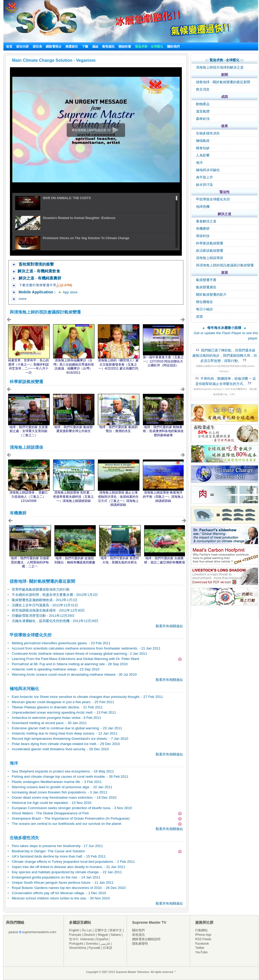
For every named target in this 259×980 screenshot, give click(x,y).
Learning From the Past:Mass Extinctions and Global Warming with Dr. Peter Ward (75, 659)
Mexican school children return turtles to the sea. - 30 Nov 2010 (61, 898)
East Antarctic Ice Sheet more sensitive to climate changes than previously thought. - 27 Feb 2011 (87, 697)
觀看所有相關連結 (169, 626)
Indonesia (87, 939)
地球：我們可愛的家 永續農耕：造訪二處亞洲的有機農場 (165, 560)
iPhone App (203, 935)
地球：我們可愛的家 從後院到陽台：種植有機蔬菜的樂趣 (75, 560)
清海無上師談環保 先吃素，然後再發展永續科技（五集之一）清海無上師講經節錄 (74, 497)
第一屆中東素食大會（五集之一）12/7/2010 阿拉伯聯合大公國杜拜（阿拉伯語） (163, 361)
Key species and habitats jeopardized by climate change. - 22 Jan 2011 (67, 872)
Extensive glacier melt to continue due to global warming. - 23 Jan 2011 (67, 728)
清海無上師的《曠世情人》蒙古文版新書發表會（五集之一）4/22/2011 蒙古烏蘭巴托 (118, 364)
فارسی (105, 944)
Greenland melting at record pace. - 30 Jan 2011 (49, 723)
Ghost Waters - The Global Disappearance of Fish (50, 813)
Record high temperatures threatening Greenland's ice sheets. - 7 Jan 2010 (70, 739)
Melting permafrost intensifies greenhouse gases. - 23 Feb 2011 (61, 643)
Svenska (92, 944)
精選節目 (72, 47)
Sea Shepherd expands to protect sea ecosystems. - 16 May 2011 (63, 771)
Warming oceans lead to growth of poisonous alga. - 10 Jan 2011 (62, 787)
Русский (95, 948)
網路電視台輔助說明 (146, 939)
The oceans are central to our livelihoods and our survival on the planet (67, 824)
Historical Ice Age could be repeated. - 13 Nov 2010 (52, 803)
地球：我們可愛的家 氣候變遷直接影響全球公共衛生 (73, 429)
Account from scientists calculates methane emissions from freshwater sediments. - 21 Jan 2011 (86, 648)
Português (76, 944)
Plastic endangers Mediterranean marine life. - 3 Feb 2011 (57, 782)
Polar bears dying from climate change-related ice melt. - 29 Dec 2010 (66, 744)
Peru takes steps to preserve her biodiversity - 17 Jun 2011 (57, 846)
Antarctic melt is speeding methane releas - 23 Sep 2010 (56, 669)
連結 (95, 47)
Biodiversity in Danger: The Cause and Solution (48, 851)
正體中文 (101, 930)
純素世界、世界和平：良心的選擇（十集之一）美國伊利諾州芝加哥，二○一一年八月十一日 (29, 366)
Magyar (103, 935)
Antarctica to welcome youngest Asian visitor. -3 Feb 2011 (57, 718)
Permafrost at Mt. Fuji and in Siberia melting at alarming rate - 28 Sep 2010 (70, 664)
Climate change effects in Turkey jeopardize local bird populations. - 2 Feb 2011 (73, 862)
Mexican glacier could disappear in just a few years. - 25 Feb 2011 (63, 702)
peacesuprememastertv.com (32, 932)
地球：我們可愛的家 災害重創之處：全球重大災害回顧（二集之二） (29, 431)
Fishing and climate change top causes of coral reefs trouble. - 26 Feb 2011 (70, 777)
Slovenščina (78, 948)
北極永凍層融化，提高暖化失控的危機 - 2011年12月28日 (55, 621)
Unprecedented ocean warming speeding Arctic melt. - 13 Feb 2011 (64, 712)
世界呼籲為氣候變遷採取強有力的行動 (41, 589)
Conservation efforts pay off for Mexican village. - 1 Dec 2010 (59, 893)
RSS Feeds (203, 939)
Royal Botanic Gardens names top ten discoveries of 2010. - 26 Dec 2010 (69, 888)
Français (75, 935)
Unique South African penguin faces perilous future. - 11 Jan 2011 (63, 883)
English (74, 930)
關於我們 (173, 47)
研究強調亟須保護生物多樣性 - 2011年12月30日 (48, 610)
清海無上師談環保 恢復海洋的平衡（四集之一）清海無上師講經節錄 (163, 497)
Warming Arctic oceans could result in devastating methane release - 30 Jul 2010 (74, 674)
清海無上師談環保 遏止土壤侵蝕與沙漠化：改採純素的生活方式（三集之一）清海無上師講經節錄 (118, 499)
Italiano (116, 935)
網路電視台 (54, 47)
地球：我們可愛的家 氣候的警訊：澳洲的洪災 (118, 429)
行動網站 (201, 930)
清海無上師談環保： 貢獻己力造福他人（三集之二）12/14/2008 (29, 497)
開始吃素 (125, 47)
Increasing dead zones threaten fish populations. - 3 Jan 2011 (60, 792)
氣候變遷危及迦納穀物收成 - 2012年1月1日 (45, 600)
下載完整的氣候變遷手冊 (38, 285)
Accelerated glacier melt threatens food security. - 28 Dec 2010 (60, 749)
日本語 (108, 948)
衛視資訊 (108, 47)
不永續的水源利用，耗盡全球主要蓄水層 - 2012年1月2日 (55, 595)
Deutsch (89, 935)
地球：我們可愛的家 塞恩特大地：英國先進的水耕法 (120, 560)
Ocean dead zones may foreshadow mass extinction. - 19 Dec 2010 (64, 797)
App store (70, 292)
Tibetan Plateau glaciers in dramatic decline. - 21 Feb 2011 (57, 707)
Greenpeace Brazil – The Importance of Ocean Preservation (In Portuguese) (71, 818)
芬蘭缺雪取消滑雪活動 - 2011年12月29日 (43, 616)
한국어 (74, 939)
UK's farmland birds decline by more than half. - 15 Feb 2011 (59, 856)
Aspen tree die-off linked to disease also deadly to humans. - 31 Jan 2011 (69, 867)
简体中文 (116, 930)
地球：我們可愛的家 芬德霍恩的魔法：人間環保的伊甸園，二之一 (30, 562)
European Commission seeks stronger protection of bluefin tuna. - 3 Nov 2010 (72, 808)
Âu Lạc (87, 930)
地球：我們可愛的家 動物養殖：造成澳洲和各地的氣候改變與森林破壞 (163, 431)
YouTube (201, 952)
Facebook (202, 944)
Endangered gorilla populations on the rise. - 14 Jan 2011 (56, 877)
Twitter (200, 948)
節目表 (37, 47)
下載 (85, 47)
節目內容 (22, 47)
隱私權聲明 (140, 944)
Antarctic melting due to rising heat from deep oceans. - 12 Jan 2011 (65, 733)
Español (102, 939)
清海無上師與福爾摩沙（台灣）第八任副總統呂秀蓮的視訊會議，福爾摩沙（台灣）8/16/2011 (74, 366)
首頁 (9, 47)
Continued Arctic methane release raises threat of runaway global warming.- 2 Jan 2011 (79, 654)
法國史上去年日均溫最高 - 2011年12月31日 (45, 605)
